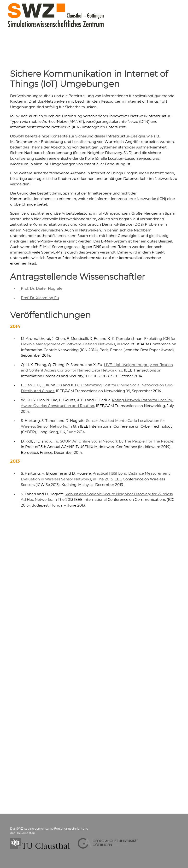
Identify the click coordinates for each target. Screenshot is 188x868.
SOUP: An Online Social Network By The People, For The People (117, 441)
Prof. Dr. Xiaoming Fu (40, 298)
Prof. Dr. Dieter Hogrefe (42, 289)
